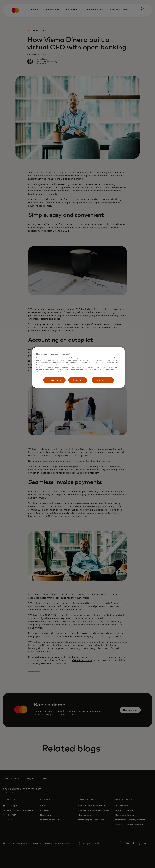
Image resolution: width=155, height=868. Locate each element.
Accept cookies (54, 380)
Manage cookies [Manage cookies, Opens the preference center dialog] (103, 380)
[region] (78, 368)
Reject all (78, 380)
